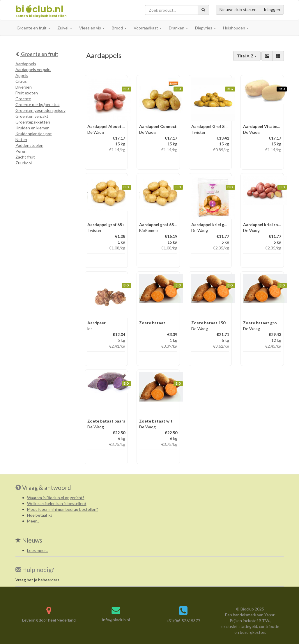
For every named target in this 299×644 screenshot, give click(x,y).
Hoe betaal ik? (40, 515)
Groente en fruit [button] (33, 28)
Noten (21, 139)
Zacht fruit (25, 157)
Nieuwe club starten (238, 9)
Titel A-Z (247, 56)
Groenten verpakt (32, 116)
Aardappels (26, 64)
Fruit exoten (27, 93)
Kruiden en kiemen (32, 128)
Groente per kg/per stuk (38, 104)
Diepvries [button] (206, 28)
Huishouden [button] (236, 28)
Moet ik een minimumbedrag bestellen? (63, 509)
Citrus (21, 81)
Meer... (33, 521)
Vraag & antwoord (47, 487)
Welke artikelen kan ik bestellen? (57, 503)
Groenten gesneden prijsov (40, 110)
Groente (23, 99)
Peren (21, 151)
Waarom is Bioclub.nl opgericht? (56, 498)
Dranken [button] (178, 28)
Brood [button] (119, 28)
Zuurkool (24, 163)
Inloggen (272, 9)
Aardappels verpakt (33, 69)
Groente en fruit (37, 54)
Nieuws (29, 540)
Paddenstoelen (29, 145)
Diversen (24, 87)
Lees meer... (38, 550)
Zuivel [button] (65, 28)
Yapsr (269, 615)
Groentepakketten (33, 122)
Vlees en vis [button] (92, 28)
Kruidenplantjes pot (34, 134)
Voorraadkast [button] (148, 28)
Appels (22, 75)
